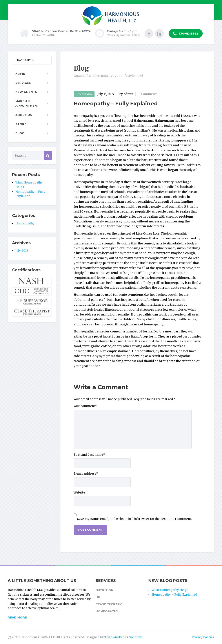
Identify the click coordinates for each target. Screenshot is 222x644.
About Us (24, 115)
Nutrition (104, 590)
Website (79, 493)
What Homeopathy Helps (170, 590)
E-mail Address (86, 474)
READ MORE (17, 617)
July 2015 (22, 251)
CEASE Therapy (109, 604)
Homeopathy (84, 94)
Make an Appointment (27, 103)
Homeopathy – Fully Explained (174, 595)
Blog (20, 133)
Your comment (85, 406)
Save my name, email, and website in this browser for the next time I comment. (134, 519)
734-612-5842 (186, 34)
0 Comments (148, 94)
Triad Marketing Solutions (124, 637)
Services (23, 83)
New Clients (26, 92)
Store (21, 124)
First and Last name (89, 455)
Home (20, 73)
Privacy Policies (203, 637)
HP (98, 597)
